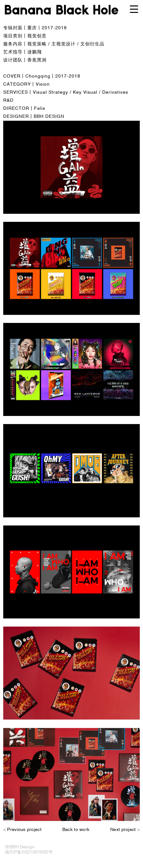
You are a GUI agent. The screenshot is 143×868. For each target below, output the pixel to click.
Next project (123, 830)
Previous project (24, 830)
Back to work (76, 830)
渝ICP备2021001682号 (29, 852)
